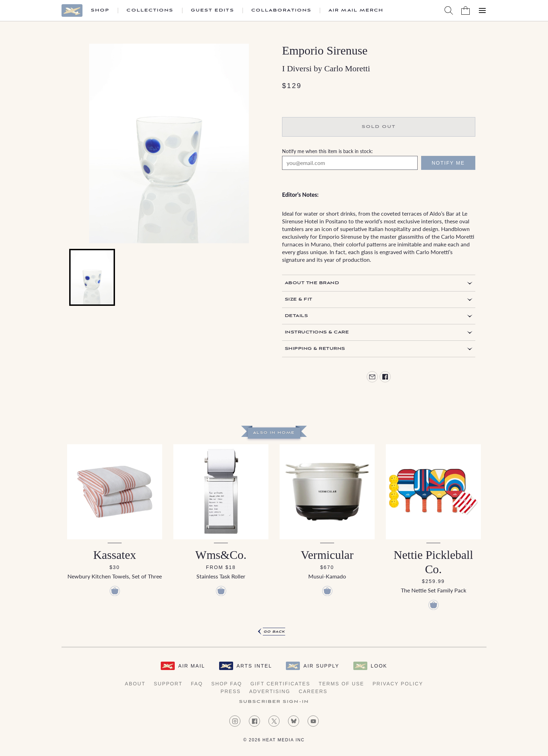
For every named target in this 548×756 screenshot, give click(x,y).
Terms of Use (341, 684)
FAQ (197, 684)
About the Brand (312, 283)
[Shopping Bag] (466, 10)
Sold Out (379, 127)
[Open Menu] (482, 10)
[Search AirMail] (449, 10)
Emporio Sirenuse (325, 51)
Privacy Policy (398, 684)
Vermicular (327, 555)
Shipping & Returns (315, 349)
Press (231, 691)
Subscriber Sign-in (274, 702)
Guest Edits (212, 10)
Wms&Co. (221, 555)
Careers (313, 691)
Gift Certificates (280, 684)
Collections (150, 10)
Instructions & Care (317, 332)
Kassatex (115, 555)
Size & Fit (299, 299)
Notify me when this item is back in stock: (327, 151)
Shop (100, 10)
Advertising (270, 691)
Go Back (274, 632)
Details (296, 316)
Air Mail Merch (356, 10)
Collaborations (281, 10)
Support (168, 684)
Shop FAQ (226, 684)
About (135, 684)
